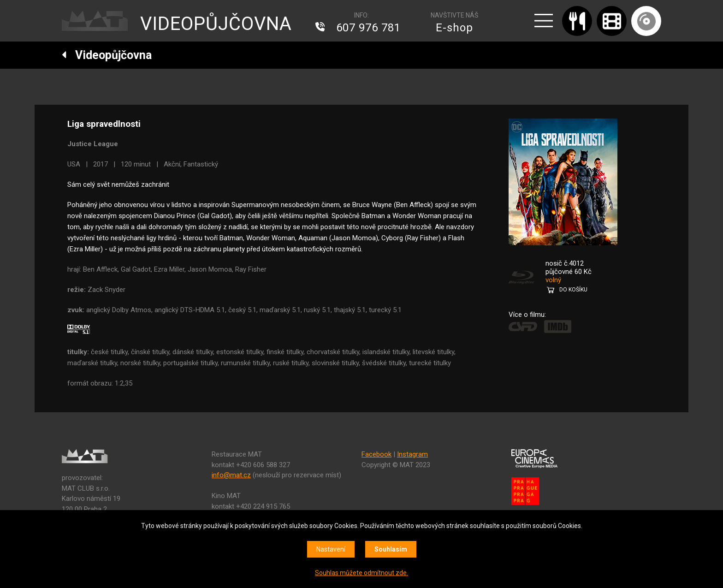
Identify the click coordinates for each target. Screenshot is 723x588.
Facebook (376, 454)
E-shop (454, 28)
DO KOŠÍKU (573, 290)
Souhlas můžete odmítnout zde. (361, 573)
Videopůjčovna (107, 55)
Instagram (412, 454)
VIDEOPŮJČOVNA (216, 24)
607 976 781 (368, 28)
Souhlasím (391, 549)
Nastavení (331, 549)
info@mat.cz (231, 475)
